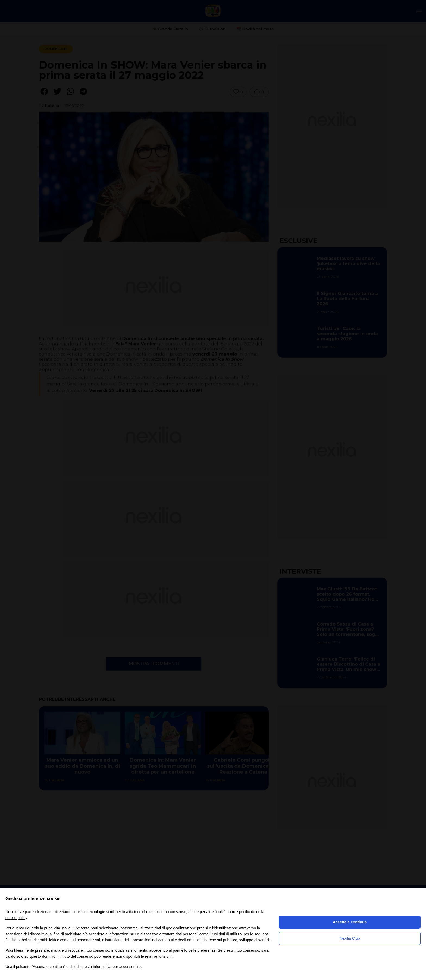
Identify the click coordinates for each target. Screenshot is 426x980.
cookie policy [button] (16, 918)
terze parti (90, 928)
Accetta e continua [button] (350, 922)
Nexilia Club (350, 938)
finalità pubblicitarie (22, 940)
